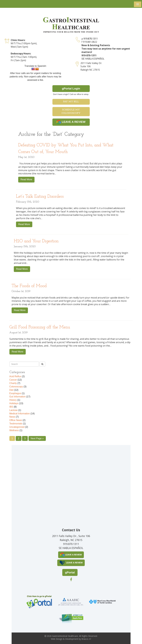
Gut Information (17, 397)
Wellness (14, 430)
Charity (13, 383)
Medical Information (20, 414)
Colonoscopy (16, 387)
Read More (26, 179)
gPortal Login (71, 89)
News (12, 417)
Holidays (14, 403)
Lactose (14, 410)
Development (72, 639)
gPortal (70, 572)
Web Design (57, 639)
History (13, 400)
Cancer (13, 380)
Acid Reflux (15, 376)
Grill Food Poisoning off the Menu (40, 327)
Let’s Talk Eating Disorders (40, 197)
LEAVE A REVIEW (71, 122)
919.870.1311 (91, 39)
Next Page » (37, 438)
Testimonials (16, 424)
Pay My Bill (71, 102)
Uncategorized (17, 427)
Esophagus (15, 393)
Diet (11, 390)
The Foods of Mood (29, 286)
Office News (16, 420)
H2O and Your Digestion (36, 241)
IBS (11, 407)
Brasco (86, 639)
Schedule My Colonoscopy (71, 112)
